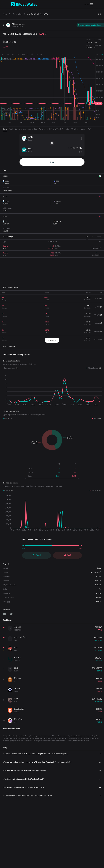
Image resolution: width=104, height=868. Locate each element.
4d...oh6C (95, 255)
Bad (67, 555)
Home (5, 14)
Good (37, 555)
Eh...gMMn (95, 248)
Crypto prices (17, 14)
